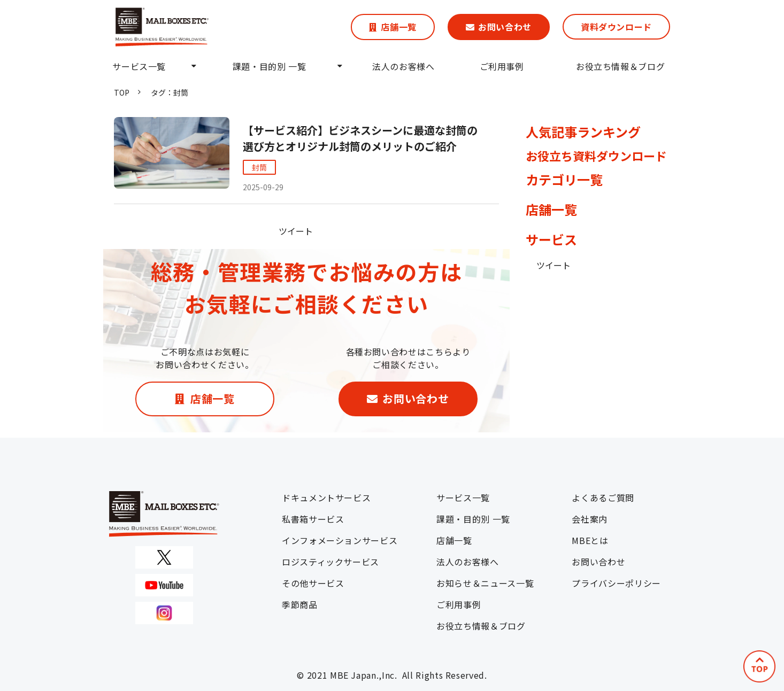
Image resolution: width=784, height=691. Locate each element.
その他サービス (313, 583)
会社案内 (590, 519)
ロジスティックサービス (330, 562)
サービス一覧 (139, 66)
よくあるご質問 (603, 498)
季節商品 (300, 604)
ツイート (296, 231)
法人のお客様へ (403, 66)
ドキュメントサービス (326, 498)
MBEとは (590, 540)
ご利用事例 (502, 66)
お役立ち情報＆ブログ (620, 66)
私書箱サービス (313, 519)
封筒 (259, 167)
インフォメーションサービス (340, 540)
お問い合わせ (505, 27)
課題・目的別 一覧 (270, 66)
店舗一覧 (399, 27)
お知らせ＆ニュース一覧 (485, 583)
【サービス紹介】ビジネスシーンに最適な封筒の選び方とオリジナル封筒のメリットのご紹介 (360, 138)
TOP (122, 92)
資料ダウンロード (616, 27)
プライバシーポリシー (616, 583)
